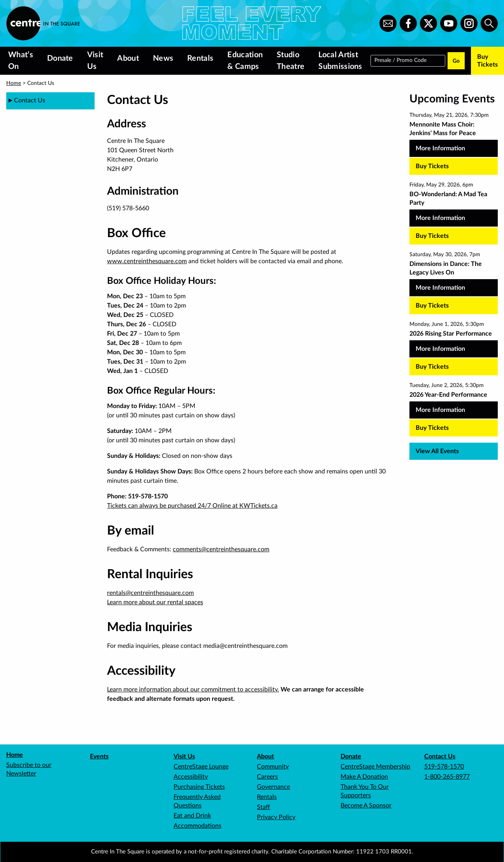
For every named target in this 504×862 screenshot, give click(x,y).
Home (14, 83)
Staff (263, 807)
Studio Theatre (291, 61)
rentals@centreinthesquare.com (150, 593)
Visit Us (95, 61)
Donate (60, 58)
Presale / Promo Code (400, 60)
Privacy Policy (276, 817)
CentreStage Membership (375, 767)
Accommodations (198, 826)
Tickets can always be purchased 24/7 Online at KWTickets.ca (192, 506)
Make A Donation (364, 777)
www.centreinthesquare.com (147, 261)
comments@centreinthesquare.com (221, 549)
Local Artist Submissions (340, 61)
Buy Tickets (487, 61)
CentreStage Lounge (201, 767)
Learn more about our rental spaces (155, 602)
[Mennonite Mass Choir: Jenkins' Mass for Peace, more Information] (454, 139)
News (163, 58)
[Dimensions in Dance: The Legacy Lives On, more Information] (454, 278)
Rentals (200, 58)
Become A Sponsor (366, 806)
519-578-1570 (444, 767)
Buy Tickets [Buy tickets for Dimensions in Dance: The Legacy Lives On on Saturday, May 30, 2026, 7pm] (432, 306)
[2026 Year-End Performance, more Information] (454, 405)
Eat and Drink (192, 816)
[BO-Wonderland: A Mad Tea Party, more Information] (454, 208)
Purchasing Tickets (199, 787)
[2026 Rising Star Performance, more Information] (454, 343)
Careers (267, 777)
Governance (273, 787)
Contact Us (440, 756)
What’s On (21, 61)
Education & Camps (245, 61)
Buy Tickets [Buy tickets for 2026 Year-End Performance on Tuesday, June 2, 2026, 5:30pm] (432, 428)
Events (99, 756)
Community (273, 767)
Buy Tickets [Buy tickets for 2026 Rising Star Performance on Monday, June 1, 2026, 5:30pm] (432, 367)
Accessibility (191, 777)
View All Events (437, 451)
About (128, 58)
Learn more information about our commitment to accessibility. (193, 690)
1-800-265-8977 (447, 777)
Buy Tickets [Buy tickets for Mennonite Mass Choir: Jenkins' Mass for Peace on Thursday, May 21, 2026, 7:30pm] (432, 166)
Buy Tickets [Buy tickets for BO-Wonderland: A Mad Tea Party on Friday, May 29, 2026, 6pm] (432, 236)
